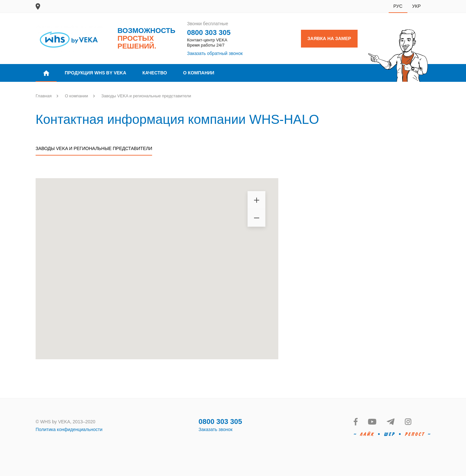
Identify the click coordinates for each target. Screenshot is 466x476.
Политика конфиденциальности (69, 429)
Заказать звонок (216, 429)
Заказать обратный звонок (215, 53)
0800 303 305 (209, 32)
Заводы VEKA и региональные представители (94, 148)
